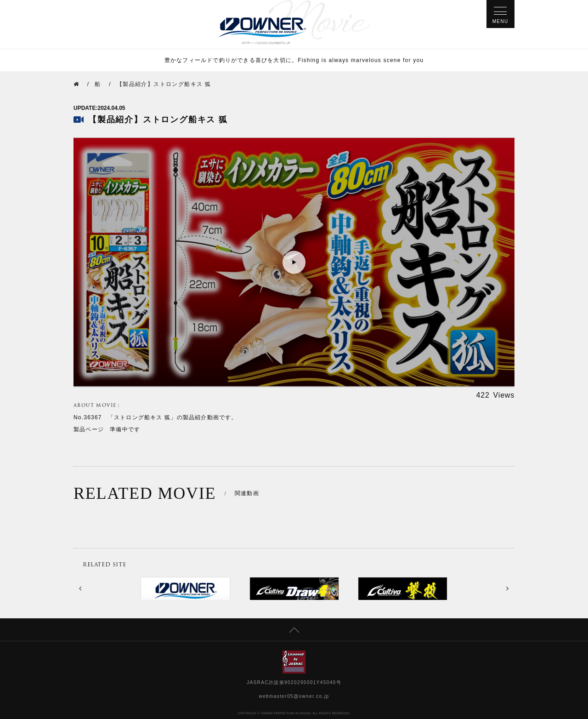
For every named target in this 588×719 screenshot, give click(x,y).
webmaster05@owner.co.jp (294, 696)
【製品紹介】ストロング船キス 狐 (164, 84)
